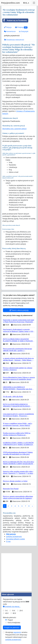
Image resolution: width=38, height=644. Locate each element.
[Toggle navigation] (34, 3)
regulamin (17, 632)
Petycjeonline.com (10, 3)
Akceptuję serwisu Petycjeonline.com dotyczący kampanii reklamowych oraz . (16, 636)
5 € (6, 611)
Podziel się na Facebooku (15, 20)
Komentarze (10, 31)
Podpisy (21, 27)
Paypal (10, 620)
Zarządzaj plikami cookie (15, 539)
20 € (21, 611)
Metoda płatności (10, 617)
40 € (7, 613)
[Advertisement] (19, 572)
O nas (8, 541)
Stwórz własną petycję (19, 310)
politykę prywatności (13, 640)
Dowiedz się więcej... (12, 607)
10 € (13, 611)
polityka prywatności (12, 36)
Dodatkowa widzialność (14, 40)
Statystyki (24, 31)
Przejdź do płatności (12, 627)
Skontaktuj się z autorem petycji (14, 129)
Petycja (8, 27)
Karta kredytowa (14, 623)
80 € (14, 613)
